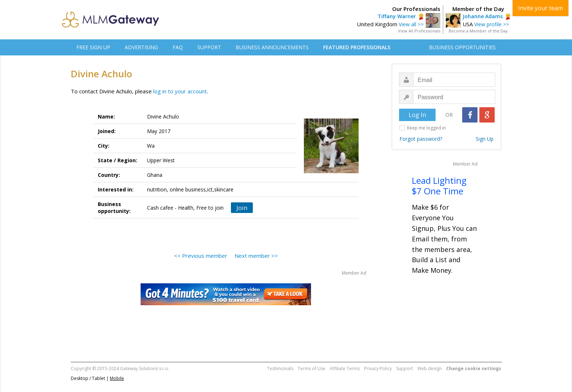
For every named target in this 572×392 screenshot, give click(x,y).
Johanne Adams (483, 16)
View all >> (411, 24)
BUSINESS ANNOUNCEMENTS (272, 47)
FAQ (178, 47)
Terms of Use (312, 368)
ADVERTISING (141, 47)
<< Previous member (201, 256)
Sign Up (485, 139)
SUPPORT (209, 47)
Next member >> (256, 256)
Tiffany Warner (397, 16)
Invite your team (540, 8)
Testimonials (280, 368)
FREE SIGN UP (93, 47)
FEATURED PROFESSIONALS (357, 47)
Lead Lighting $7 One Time (439, 186)
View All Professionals (419, 31)
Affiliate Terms (345, 368)
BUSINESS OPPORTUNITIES (462, 47)
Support (405, 368)
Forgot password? (421, 139)
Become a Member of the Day (478, 31)
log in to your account (180, 91)
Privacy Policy (378, 368)
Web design (430, 368)
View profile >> (492, 24)
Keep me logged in (426, 128)
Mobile (117, 378)
